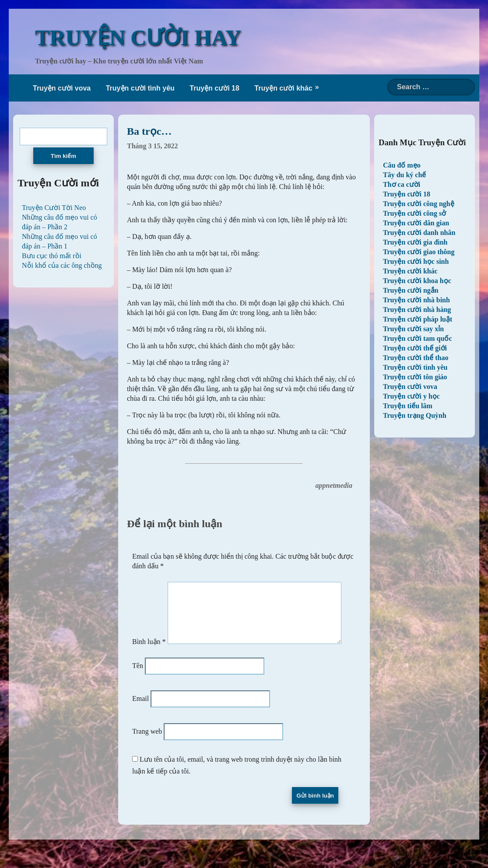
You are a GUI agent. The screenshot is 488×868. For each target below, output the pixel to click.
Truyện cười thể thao (416, 358)
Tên (138, 685)
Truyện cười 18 (214, 88)
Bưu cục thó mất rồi (52, 256)
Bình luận (149, 583)
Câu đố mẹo (402, 165)
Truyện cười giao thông (419, 252)
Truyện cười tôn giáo (415, 377)
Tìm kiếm (63, 156)
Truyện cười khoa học (417, 281)
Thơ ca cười (402, 184)
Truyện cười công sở (414, 213)
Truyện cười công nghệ (419, 204)
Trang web (147, 751)
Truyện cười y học (411, 396)
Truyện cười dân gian (416, 223)
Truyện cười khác (283, 88)
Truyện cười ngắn (411, 290)
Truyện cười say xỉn (413, 329)
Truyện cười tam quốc (417, 338)
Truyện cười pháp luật (418, 319)
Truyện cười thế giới (415, 348)
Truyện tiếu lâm (408, 406)
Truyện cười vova (62, 88)
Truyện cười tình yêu (140, 88)
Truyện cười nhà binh (416, 300)
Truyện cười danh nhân (419, 233)
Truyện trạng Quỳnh (415, 415)
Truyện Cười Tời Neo (54, 208)
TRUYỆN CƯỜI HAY (138, 38)
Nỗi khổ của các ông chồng (62, 265)
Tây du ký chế (404, 175)
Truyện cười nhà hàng (417, 310)
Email (140, 718)
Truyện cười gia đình (415, 242)
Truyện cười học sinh (416, 261)
